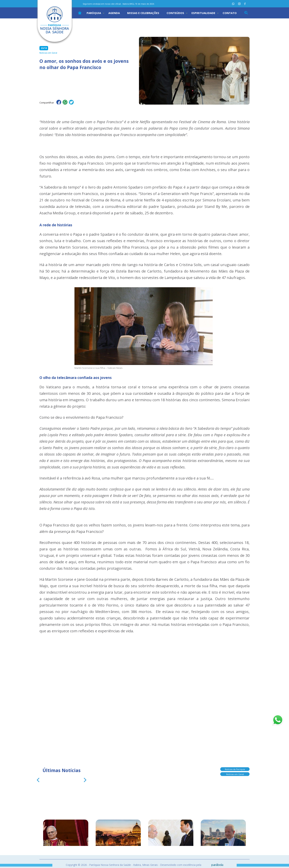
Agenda (114, 13)
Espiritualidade (203, 13)
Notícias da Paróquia (235, 769)
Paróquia (94, 13)
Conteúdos (175, 13)
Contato (230, 13)
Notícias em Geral (235, 774)
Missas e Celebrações (143, 13)
